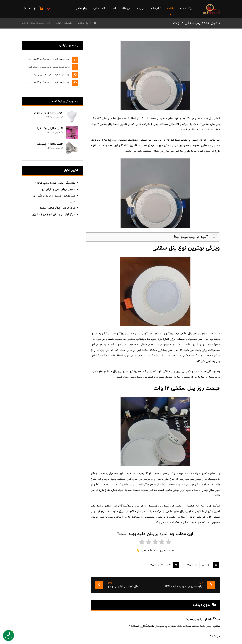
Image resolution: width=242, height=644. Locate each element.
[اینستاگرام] (25, 8)
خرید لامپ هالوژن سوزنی (48, 113)
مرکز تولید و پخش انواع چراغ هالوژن (53, 214)
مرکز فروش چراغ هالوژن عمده (57, 208)
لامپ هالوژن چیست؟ (50, 144)
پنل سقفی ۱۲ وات (190, 565)
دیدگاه (215, 636)
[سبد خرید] (41, 8)
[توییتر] (30, 8)
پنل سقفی (206, 565)
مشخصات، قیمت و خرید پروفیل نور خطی (54, 199)
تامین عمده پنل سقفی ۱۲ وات (158, 565)
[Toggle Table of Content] (213, 237)
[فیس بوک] (35, 8)
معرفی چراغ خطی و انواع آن (59, 189)
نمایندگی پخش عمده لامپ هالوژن (55, 183)
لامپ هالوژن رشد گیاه (49, 128)
